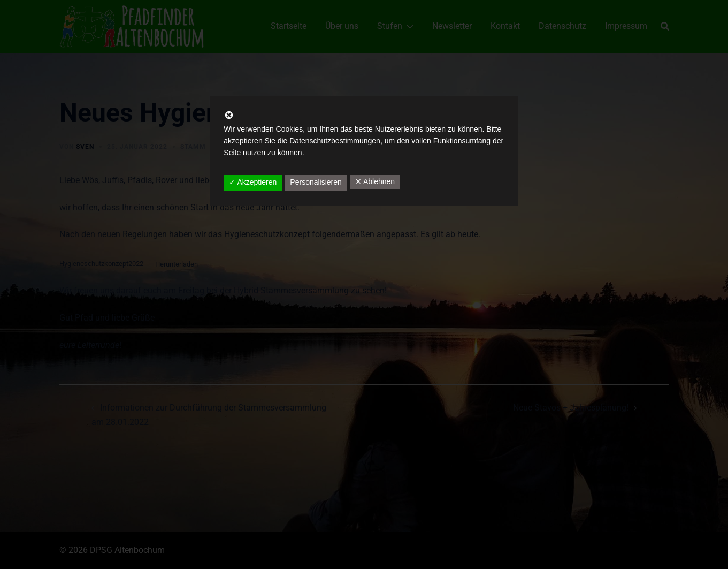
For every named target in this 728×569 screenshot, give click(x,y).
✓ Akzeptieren (253, 182)
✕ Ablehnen (375, 181)
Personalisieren (316, 182)
